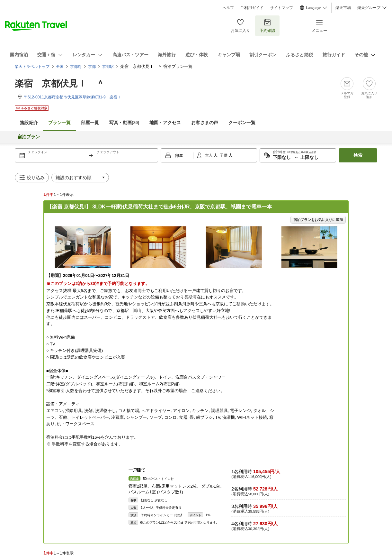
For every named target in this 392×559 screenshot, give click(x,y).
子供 (224, 155)
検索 (358, 155)
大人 (209, 155)
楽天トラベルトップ (32, 67)
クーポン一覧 (242, 123)
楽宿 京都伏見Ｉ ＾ (60, 83)
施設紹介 (29, 123)
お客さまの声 (205, 123)
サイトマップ (281, 8)
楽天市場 (343, 8)
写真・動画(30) (124, 123)
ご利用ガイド (252, 8)
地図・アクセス (165, 123)
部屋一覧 (90, 123)
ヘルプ (228, 8)
